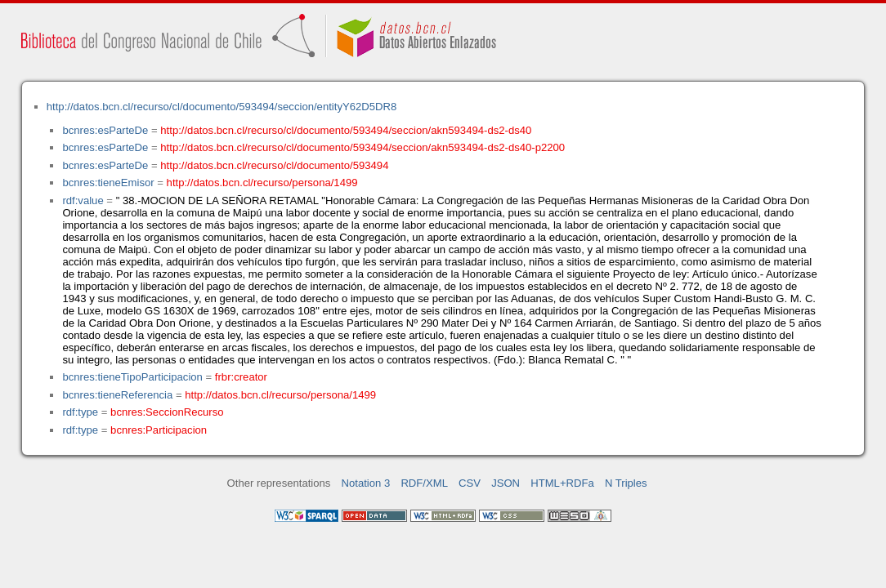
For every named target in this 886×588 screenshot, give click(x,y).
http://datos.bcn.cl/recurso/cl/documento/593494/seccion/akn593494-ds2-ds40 (346, 130)
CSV (470, 483)
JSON (506, 483)
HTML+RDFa (562, 483)
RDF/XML (424, 483)
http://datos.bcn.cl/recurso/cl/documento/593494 (274, 165)
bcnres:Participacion (159, 430)
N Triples (626, 483)
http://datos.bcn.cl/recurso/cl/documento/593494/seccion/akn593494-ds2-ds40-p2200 (362, 147)
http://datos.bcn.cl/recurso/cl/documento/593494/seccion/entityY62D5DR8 (221, 107)
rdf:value (83, 200)
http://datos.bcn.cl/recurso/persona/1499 (262, 183)
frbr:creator (241, 377)
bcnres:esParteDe (105, 130)
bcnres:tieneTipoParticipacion (132, 377)
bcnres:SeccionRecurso (167, 412)
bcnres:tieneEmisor (108, 183)
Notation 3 (366, 483)
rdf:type (80, 412)
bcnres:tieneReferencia (117, 395)
